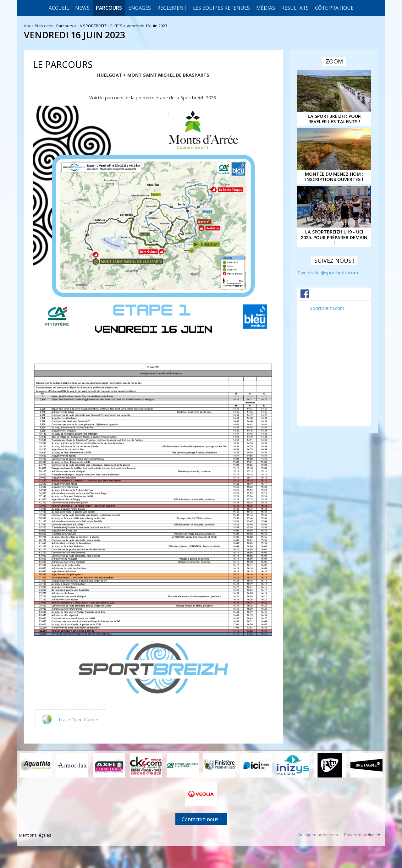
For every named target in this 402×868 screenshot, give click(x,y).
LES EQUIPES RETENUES (221, 8)
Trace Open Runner (78, 719)
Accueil (59, 8)
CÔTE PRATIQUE (334, 8)
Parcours (109, 8)
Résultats (295, 8)
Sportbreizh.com (327, 308)
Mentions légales (35, 835)
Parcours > (67, 26)
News (82, 8)
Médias (266, 8)
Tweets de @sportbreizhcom (328, 273)
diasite (374, 835)
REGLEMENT (172, 8)
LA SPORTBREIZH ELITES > (102, 26)
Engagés (140, 8)
